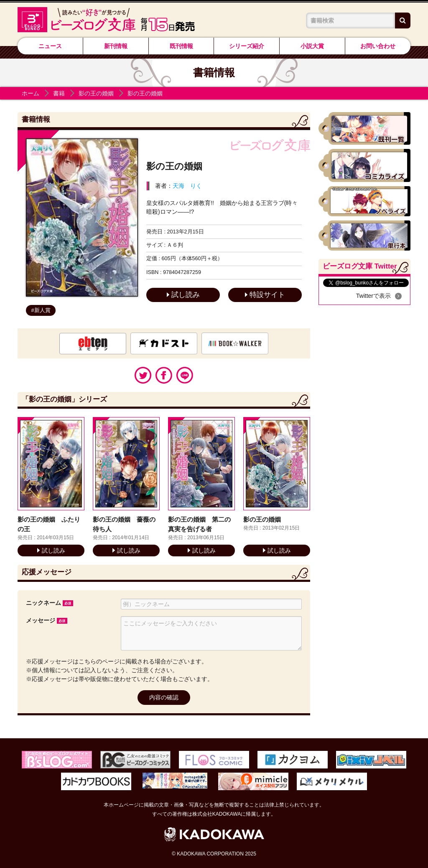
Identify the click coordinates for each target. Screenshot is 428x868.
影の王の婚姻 (96, 93)
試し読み (183, 295)
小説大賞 (312, 46)
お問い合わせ (378, 46)
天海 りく (187, 186)
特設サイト (265, 295)
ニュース (50, 46)
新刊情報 (116, 46)
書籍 (59, 93)
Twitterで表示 (373, 296)
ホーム (31, 93)
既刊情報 (181, 46)
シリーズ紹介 (247, 46)
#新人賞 (41, 310)
